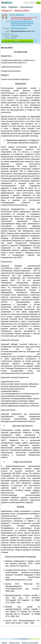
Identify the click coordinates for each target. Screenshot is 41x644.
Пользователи (26, 7)
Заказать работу (22, 10)
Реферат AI (7, 10)
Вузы (4, 7)
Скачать (17, 41)
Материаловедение (19, 28)
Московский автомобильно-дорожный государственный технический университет (22, 23)
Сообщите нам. (27, 19)
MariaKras (20, 15)
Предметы (13, 7)
